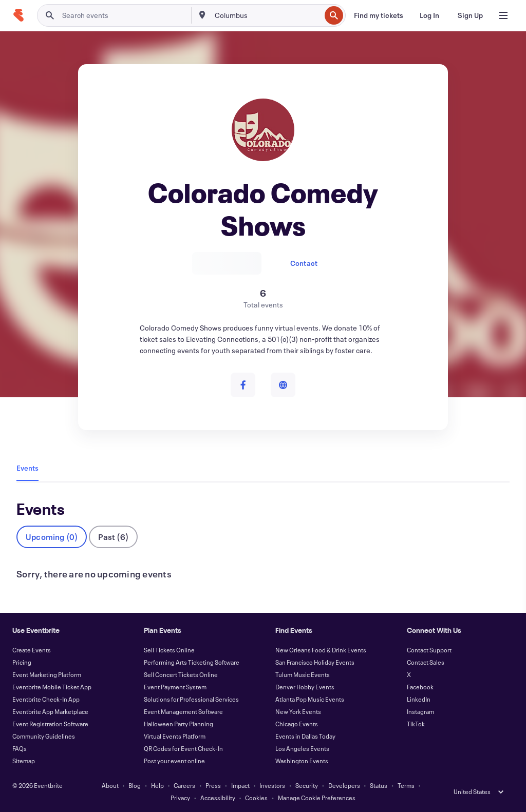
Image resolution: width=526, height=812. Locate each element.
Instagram (420, 711)
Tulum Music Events (303, 674)
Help (157, 785)
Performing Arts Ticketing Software (192, 662)
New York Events (298, 711)
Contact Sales (426, 662)
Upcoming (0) (52, 537)
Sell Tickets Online (169, 650)
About (110, 785)
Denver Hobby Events (305, 687)
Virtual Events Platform (175, 736)
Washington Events (302, 761)
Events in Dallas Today (305, 736)
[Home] (18, 15)
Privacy (180, 798)
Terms (406, 785)
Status (379, 785)
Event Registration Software (50, 724)
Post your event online (174, 761)
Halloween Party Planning (179, 724)
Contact (304, 263)
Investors (272, 785)
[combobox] (267, 15)
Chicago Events (297, 724)
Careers (184, 785)
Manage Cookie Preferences (317, 798)
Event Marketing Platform (47, 674)
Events (27, 468)
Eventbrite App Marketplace (50, 711)
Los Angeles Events (302, 748)
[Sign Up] (470, 15)
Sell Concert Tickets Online (181, 674)
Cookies (256, 798)
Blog (135, 785)
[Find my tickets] (379, 15)
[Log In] (429, 15)
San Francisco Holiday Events (315, 662)
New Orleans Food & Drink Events (321, 650)
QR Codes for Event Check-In (183, 748)
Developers (344, 785)
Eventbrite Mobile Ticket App (52, 687)
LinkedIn (419, 699)
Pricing (22, 662)
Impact (240, 785)
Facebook (420, 687)
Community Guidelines (44, 736)
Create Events (32, 650)
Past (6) (113, 537)
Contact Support (429, 650)
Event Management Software (183, 711)
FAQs (20, 748)
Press (213, 785)
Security (307, 785)
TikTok (416, 724)
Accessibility (218, 798)
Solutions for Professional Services (191, 699)
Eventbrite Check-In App (46, 699)
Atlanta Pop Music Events (310, 699)
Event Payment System (175, 687)
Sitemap (24, 761)
